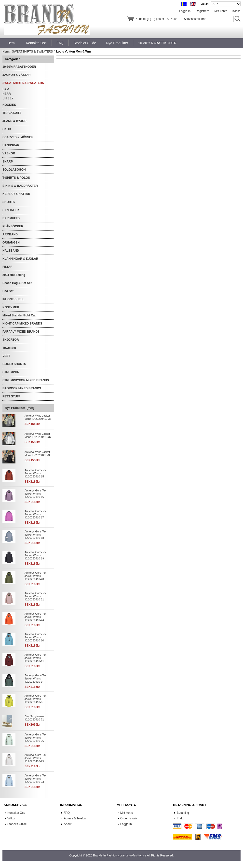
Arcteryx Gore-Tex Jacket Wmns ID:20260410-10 (35, 637)
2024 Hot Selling (14, 275)
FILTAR (7, 267)
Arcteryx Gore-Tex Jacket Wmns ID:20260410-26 (35, 738)
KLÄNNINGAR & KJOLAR (20, 259)
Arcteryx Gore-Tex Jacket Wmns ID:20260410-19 (35, 555)
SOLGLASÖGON (14, 170)
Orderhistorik (129, 818)
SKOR (7, 129)
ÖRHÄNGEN (11, 243)
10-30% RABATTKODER (19, 67)
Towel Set (9, 348)
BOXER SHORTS (14, 364)
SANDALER (11, 210)
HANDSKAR (11, 145)
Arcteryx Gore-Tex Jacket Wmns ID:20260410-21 (35, 596)
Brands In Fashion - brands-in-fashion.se (120, 855)
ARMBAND (10, 234)
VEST (6, 356)
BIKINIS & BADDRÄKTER (20, 186)
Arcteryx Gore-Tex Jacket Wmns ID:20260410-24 (35, 617)
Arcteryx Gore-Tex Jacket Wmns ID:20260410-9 (35, 678)
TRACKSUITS (12, 113)
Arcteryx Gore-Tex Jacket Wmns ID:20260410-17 (35, 514)
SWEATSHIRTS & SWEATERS (33, 52)
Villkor (11, 818)
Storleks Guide (17, 824)
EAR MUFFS (11, 218)
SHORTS (9, 202)
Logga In (185, 11)
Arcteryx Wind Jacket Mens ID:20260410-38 (38, 454)
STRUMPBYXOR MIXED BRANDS (26, 380)
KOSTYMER (11, 307)
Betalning (183, 813)
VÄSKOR (9, 153)
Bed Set (8, 291)
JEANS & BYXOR (14, 121)
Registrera (202, 11)
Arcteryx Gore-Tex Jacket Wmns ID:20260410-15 (35, 473)
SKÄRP (8, 162)
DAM (6, 89)
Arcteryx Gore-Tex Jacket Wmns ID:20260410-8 (35, 699)
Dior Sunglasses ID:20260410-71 (34, 718)
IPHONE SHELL (13, 299)
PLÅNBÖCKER (13, 226)
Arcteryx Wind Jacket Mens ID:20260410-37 (38, 435)
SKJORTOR (11, 340)
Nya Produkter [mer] (20, 408)
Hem (11, 43)
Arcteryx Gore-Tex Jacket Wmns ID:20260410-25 (35, 758)
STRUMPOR (11, 372)
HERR (7, 94)
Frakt (180, 818)
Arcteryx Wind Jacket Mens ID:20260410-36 (38, 417)
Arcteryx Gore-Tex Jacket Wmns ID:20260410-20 (35, 576)
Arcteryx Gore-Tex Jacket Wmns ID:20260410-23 (35, 779)
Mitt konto (221, 11)
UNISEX (8, 98)
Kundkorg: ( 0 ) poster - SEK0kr (156, 19)
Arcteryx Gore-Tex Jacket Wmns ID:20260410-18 (35, 535)
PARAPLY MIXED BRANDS (21, 332)
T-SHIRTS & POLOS (16, 178)
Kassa (236, 11)
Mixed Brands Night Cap (20, 315)
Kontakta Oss (16, 813)
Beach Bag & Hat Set (17, 283)
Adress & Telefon (75, 818)
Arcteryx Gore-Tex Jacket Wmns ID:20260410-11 (35, 658)
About (68, 824)
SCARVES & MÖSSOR (18, 137)
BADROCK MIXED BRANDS (22, 388)
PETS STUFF (11, 396)
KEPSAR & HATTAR (16, 194)
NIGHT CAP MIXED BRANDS (22, 324)
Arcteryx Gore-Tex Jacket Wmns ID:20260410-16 (35, 494)
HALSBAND (11, 251)
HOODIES (9, 105)
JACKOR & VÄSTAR (16, 75)
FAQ (67, 813)
